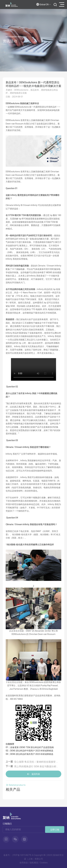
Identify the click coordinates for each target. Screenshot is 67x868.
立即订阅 (55, 830)
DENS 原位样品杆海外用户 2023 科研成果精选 (32, 754)
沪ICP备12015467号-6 (23, 855)
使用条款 (24, 863)
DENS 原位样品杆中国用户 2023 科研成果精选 (32, 751)
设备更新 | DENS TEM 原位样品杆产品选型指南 (32, 747)
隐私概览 (34, 863)
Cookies (44, 863)
